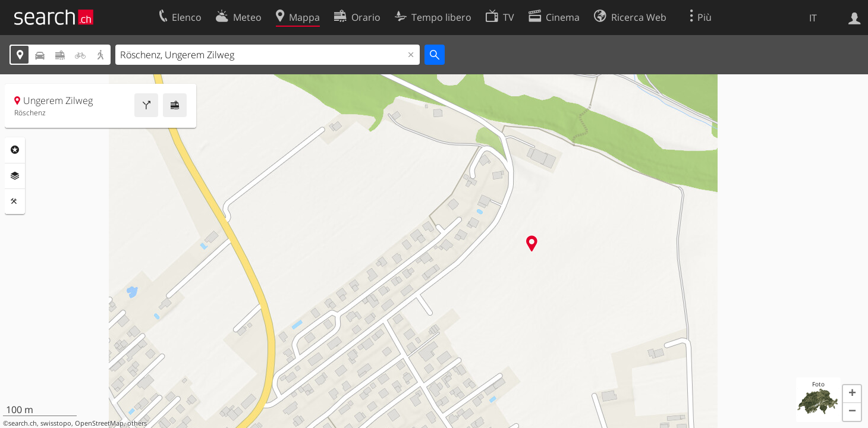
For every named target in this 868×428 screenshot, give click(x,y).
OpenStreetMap (99, 423)
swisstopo (56, 423)
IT (813, 18)
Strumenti (15, 202)
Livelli (15, 176)
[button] (852, 394)
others (137, 423)
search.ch (23, 423)
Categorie (15, 150)
